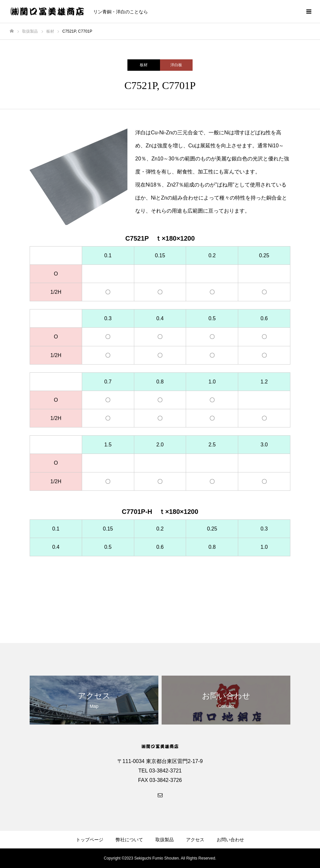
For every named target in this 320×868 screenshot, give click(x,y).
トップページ (90, 840)
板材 (144, 65)
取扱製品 (165, 840)
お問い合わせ (230, 840)
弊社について (129, 840)
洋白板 (176, 65)
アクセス (195, 840)
